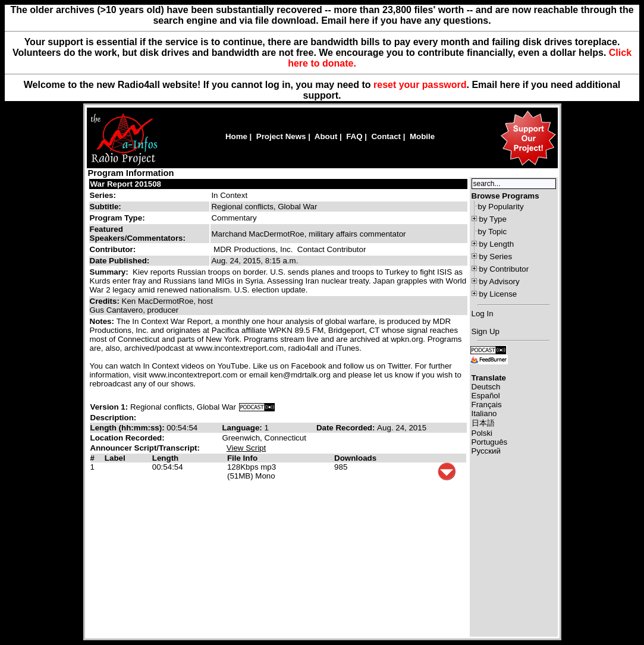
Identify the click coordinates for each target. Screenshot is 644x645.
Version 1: (109, 407)
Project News (281, 136)
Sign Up (486, 331)
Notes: (103, 321)
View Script (246, 448)
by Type (493, 219)
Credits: (106, 301)
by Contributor (504, 269)
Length (165, 458)
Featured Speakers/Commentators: (138, 234)
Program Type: (117, 218)
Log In (483, 314)
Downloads (355, 458)
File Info (242, 458)
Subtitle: (106, 207)
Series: (103, 195)
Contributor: (113, 249)
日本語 (483, 423)
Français (487, 405)
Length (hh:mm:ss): (129, 428)
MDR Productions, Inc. (253, 249)
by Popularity (501, 207)
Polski (482, 433)
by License (498, 294)
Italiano (484, 413)
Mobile (422, 136)
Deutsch (486, 387)
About (326, 136)
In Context (229, 195)
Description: (114, 418)
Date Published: (120, 261)
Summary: (110, 272)
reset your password (420, 85)
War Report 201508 (126, 184)
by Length (497, 244)
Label (115, 458)
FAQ (354, 136)
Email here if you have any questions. (406, 21)
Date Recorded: (347, 428)
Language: (243, 428)
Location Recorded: (128, 438)
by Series (496, 257)
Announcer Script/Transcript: (145, 448)
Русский (486, 451)
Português (490, 442)
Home (236, 136)
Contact (386, 136)
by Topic (493, 232)
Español (486, 396)
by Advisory (500, 281)
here (510, 85)
